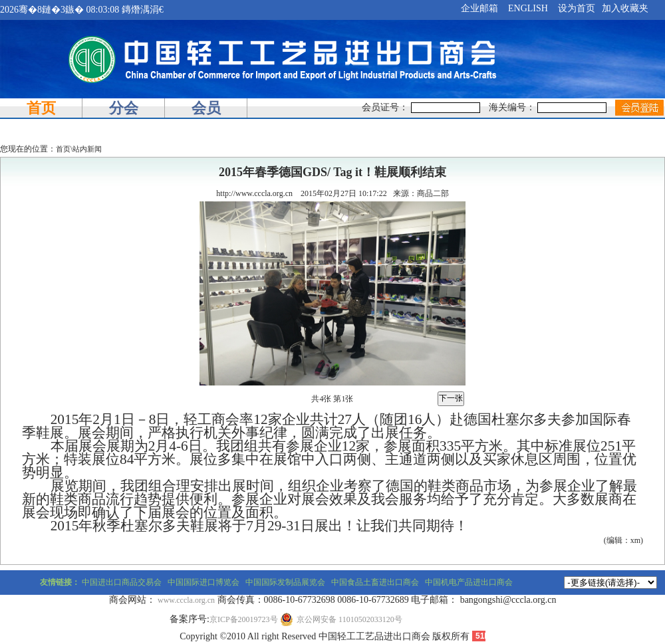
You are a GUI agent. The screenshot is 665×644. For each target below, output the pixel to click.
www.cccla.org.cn (186, 600)
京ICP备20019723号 (244, 619)
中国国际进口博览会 (203, 582)
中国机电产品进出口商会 (469, 582)
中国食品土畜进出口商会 (375, 582)
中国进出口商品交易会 (122, 582)
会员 (206, 108)
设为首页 (577, 8)
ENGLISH (528, 8)
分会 (124, 108)
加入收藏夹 (625, 8)
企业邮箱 (479, 8)
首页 (41, 108)
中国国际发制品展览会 (285, 582)
